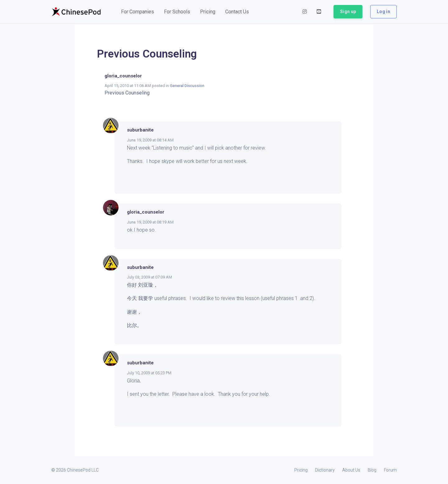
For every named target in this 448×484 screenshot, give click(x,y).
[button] (138, 12)
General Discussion (187, 86)
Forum (390, 470)
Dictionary (325, 470)
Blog (372, 470)
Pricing (301, 470)
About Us (351, 470)
